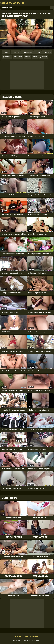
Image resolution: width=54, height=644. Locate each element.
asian (7, 52)
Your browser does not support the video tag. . (27, 34)
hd (36, 57)
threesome (28, 52)
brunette (48, 52)
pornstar (8, 57)
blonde (16, 52)
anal (38, 52)
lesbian (44, 57)
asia (29, 57)
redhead (19, 57)
